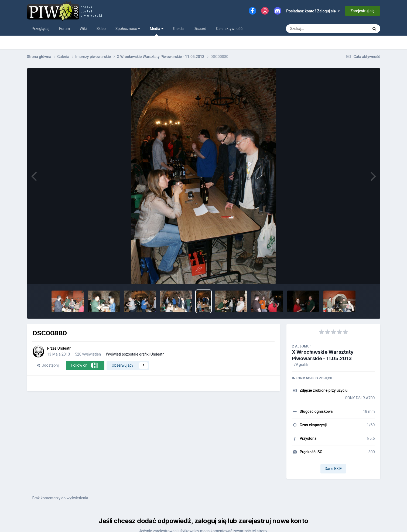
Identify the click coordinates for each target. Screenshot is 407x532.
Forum (64, 29)
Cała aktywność (229, 29)
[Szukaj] (315, 29)
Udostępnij (48, 365)
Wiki (83, 29)
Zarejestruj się (362, 11)
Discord (200, 29)
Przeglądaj (41, 29)
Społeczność (128, 29)
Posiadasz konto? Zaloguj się (313, 11)
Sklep (101, 29)
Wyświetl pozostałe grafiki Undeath (135, 354)
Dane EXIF (333, 469)
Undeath (64, 348)
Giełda (179, 29)
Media (156, 31)
